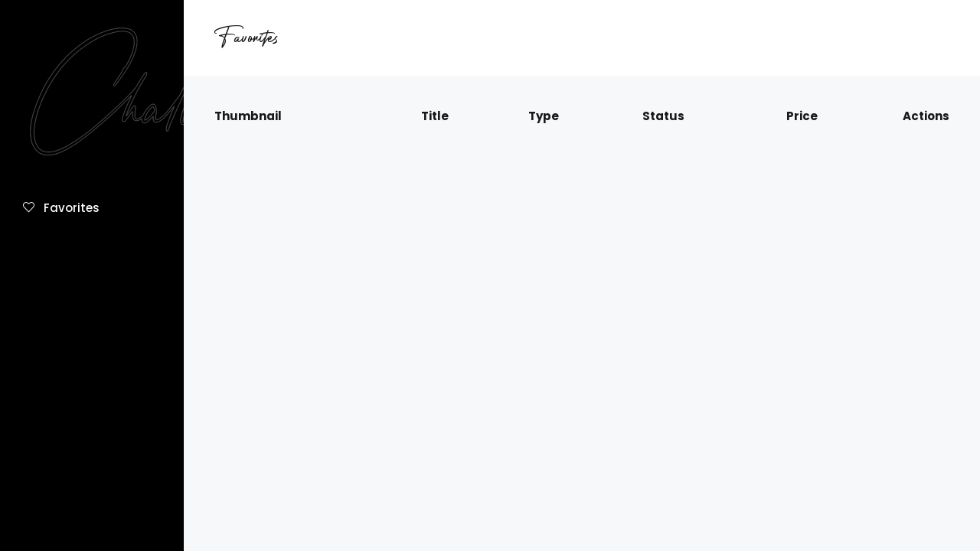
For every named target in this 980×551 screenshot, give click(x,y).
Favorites (61, 208)
